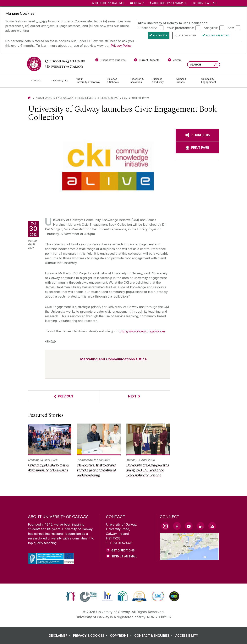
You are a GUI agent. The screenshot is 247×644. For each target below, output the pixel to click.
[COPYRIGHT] (122, 635)
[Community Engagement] (209, 81)
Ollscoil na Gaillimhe (110, 3)
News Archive (109, 98)
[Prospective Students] (110, 61)
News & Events (87, 98)
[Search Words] (204, 65)
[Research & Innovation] (138, 81)
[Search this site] (216, 65)
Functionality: (147, 28)
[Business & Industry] (161, 81)
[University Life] (60, 81)
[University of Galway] (56, 64)
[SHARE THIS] (197, 135)
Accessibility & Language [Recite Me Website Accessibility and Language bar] (168, 3)
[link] (71, 596)
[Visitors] (175, 61)
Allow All (160, 35)
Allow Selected (218, 35)
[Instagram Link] (165, 526)
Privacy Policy (121, 46)
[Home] (29, 98)
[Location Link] (189, 558)
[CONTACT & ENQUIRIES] (154, 635)
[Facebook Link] (177, 526)
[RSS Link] (212, 526)
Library (139, 3)
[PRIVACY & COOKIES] (91, 635)
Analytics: (211, 28)
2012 (125, 98)
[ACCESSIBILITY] (187, 635)
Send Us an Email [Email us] (124, 556)
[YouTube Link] (189, 526)
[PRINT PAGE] (197, 147)
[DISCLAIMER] (60, 635)
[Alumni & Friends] (186, 81)
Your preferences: (180, 28)
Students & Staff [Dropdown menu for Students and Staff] (205, 3)
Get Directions (123, 550)
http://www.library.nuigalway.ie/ (142, 331)
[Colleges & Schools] (115, 81)
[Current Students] (147, 61)
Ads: (231, 28)
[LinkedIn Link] (200, 526)
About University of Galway (55, 98)
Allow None (187, 35)
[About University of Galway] (88, 81)
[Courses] (38, 81)
